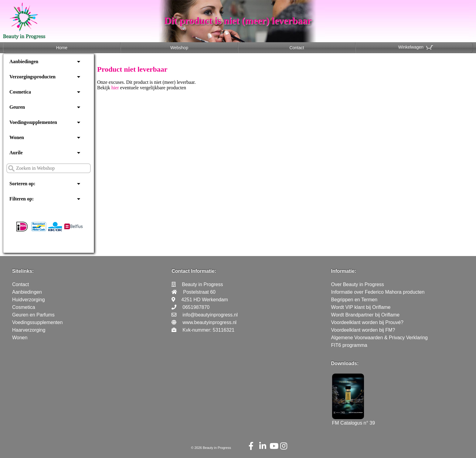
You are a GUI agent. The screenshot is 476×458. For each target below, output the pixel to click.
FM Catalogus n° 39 (354, 420)
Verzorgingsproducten (32, 77)
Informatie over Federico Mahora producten (378, 292)
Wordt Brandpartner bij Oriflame (365, 315)
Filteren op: (22, 199)
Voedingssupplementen (33, 122)
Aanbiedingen (24, 62)
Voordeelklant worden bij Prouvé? (367, 322)
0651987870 (196, 307)
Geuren (17, 107)
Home (62, 48)
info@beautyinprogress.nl (210, 315)
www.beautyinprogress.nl (209, 322)
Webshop (179, 48)
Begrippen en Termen (354, 300)
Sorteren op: (22, 184)
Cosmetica (20, 92)
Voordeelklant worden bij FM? (363, 330)
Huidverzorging (29, 300)
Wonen (17, 137)
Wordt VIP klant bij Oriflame (361, 307)
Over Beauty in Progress (358, 284)
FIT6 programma (349, 345)
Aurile (16, 153)
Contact (297, 48)
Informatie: (344, 271)
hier (115, 88)
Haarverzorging (29, 330)
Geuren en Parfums (33, 315)
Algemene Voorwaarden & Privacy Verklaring (379, 338)
